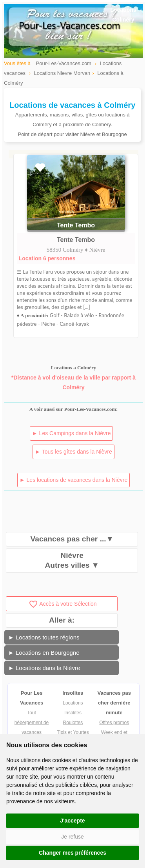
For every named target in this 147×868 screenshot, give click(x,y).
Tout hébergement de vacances (32, 723)
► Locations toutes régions (44, 637)
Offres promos (114, 723)
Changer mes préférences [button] (73, 853)
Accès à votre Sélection (63, 604)
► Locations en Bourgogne (44, 653)
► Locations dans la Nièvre (44, 668)
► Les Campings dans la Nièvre (72, 433)
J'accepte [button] (72, 821)
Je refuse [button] (73, 837)
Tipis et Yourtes (73, 732)
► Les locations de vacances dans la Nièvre (73, 480)
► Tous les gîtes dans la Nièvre (73, 452)
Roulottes (73, 723)
